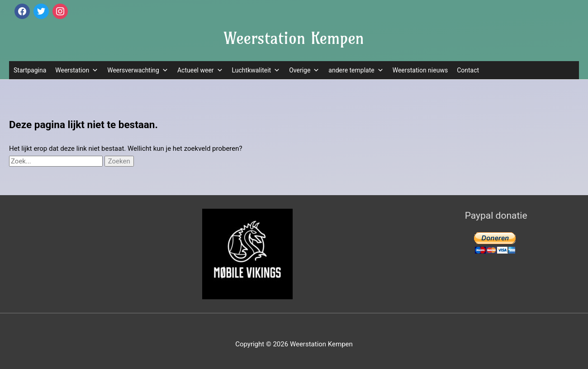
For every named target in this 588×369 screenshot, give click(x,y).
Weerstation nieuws (420, 70)
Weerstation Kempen (294, 38)
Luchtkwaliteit (256, 70)
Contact (468, 70)
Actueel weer (200, 70)
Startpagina (30, 70)
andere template (356, 70)
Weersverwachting (138, 70)
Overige (304, 70)
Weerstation (77, 70)
